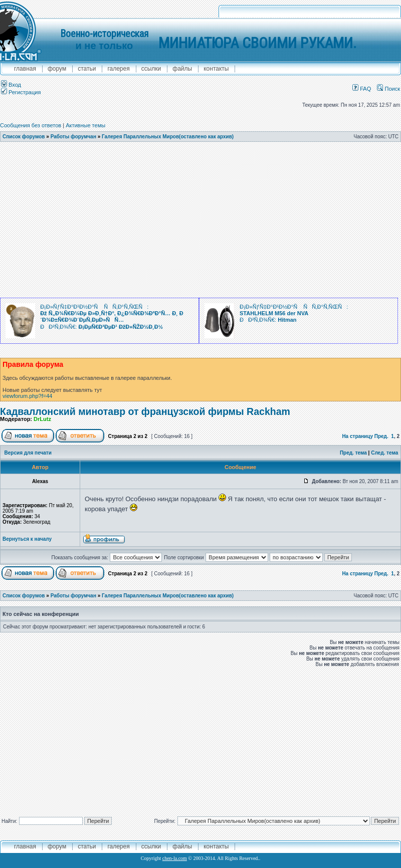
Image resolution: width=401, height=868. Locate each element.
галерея (118, 69)
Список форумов (24, 137)
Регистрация (21, 92)
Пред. (381, 436)
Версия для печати (28, 453)
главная (25, 69)
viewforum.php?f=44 (27, 396)
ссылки (151, 69)
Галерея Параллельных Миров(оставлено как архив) (168, 137)
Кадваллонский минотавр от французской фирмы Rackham (145, 411)
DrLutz (42, 419)
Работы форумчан (73, 137)
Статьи (87, 69)
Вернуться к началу (27, 539)
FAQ (362, 89)
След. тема (384, 453)
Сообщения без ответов (31, 125)
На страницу (357, 436)
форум (57, 69)
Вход (11, 85)
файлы (182, 69)
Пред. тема (353, 453)
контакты (216, 69)
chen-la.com (175, 858)
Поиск (388, 89)
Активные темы (85, 125)
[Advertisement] (190, 223)
